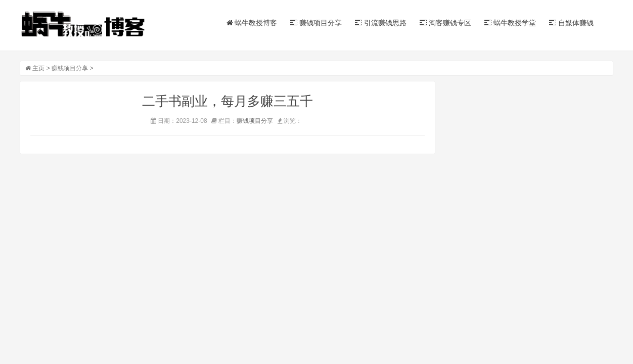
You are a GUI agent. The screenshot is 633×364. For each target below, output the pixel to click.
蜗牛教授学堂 (510, 23)
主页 (38, 68)
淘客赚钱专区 (445, 23)
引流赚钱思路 (381, 23)
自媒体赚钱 (571, 23)
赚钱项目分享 (316, 23)
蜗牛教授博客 (252, 23)
